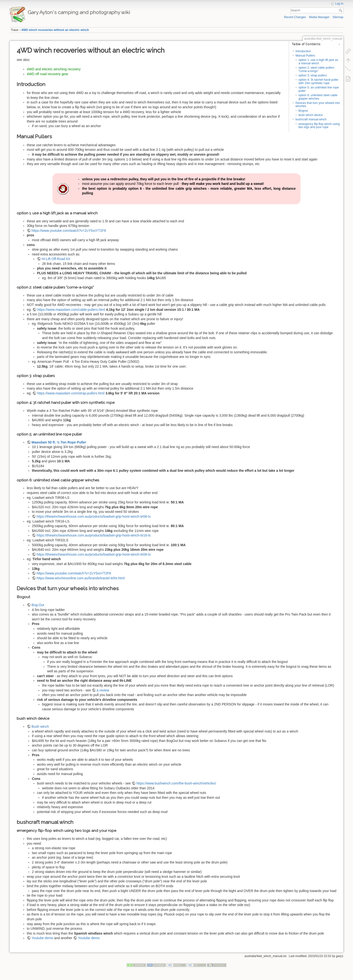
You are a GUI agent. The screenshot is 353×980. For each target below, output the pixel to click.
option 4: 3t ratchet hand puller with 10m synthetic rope (318, 81)
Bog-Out (38, 605)
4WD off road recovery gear (48, 74)
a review (103, 690)
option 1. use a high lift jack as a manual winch (318, 62)
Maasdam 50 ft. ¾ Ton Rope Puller (59, 442)
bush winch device (310, 115)
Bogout (303, 111)
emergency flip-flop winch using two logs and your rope (319, 126)
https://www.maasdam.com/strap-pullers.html (71, 393)
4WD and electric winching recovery (54, 69)
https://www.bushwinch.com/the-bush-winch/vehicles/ (176, 783)
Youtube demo (43, 938)
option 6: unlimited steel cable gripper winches (318, 97)
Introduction (303, 51)
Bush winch (40, 726)
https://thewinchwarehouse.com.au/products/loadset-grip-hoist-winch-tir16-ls (94, 535)
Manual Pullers (305, 56)
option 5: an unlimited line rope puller (319, 89)
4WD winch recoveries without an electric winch (55, 30)
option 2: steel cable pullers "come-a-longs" (316, 69)
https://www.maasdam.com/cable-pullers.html (71, 310)
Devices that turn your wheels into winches (318, 105)
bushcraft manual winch (311, 119)
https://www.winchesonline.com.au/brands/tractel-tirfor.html (81, 578)
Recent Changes (295, 17)
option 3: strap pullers (313, 75)
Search (341, 10)
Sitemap (338, 17)
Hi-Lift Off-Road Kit (56, 259)
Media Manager (319, 17)
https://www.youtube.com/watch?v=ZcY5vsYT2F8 (69, 231)
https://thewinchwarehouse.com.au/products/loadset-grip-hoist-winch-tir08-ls (94, 516)
